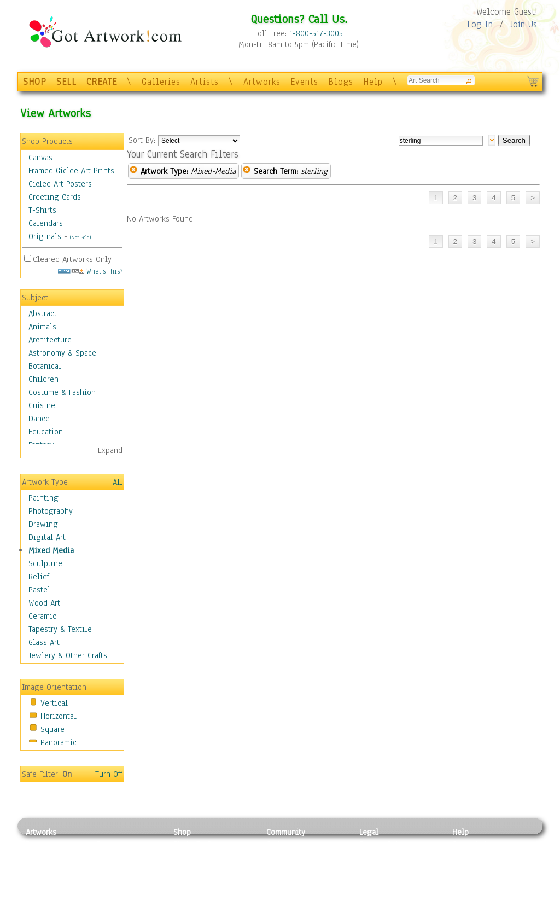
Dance (39, 419)
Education (46, 432)
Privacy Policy (384, 844)
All (118, 482)
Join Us (524, 24)
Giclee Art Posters (60, 184)
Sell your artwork (297, 893)
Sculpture (45, 563)
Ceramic (42, 616)
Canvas (40, 158)
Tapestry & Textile (60, 629)
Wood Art (44, 603)
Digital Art (47, 537)
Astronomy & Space (62, 353)
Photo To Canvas (202, 844)
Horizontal (59, 716)
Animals (42, 327)
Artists (205, 82)
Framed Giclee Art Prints (71, 171)
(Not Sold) (80, 237)
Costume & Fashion (62, 392)
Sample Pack (474, 857)
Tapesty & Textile (127, 893)
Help (373, 82)
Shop (182, 832)
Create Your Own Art (209, 918)
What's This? (90, 271)
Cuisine (42, 405)
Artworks (262, 82)
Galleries (161, 82)
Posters (186, 869)
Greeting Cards (55, 197)
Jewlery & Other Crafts (68, 655)
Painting (43, 498)
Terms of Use (382, 857)
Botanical (45, 366)
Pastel (39, 590)
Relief (39, 577)
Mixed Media (51, 550)
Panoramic (59, 742)
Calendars (46, 223)
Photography (51, 511)
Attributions (377, 869)
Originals (45, 236)
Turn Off (109, 774)
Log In (480, 24)
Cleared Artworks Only (72, 259)
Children (43, 379)
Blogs (341, 82)
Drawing (43, 524)
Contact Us (471, 844)
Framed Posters (200, 857)
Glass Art (44, 642)
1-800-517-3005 (316, 33)
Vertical (54, 703)
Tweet (463, 918)
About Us (468, 869)
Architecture (50, 340)
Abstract (43, 313)
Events (304, 82)
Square (52, 729)
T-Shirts (42, 210)
